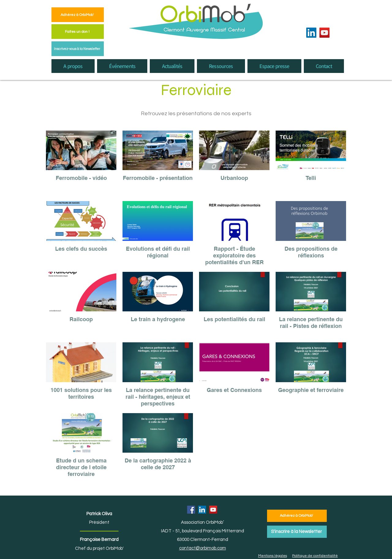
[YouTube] (324, 33)
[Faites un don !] (78, 32)
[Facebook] (191, 510)
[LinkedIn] (311, 33)
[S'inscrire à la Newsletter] (297, 532)
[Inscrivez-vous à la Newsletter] (78, 49)
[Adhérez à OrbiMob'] (78, 15)
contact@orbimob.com (203, 548)
